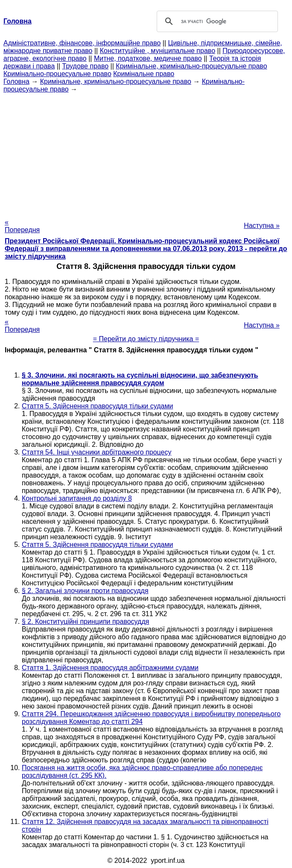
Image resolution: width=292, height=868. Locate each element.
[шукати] (216, 21)
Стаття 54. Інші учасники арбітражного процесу (96, 452)
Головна (16, 81)
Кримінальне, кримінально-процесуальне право (191, 66)
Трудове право (86, 66)
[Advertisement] (146, 153)
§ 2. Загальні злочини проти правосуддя (85, 591)
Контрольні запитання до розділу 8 (77, 498)
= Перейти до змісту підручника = (146, 339)
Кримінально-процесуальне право (57, 74)
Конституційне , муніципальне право (158, 51)
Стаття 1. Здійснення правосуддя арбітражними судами (110, 668)
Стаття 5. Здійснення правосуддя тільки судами (97, 406)
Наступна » (262, 226)
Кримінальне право (144, 74)
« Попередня (22, 226)
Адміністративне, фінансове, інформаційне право (82, 43)
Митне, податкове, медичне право (148, 58)
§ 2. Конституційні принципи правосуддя (85, 621)
